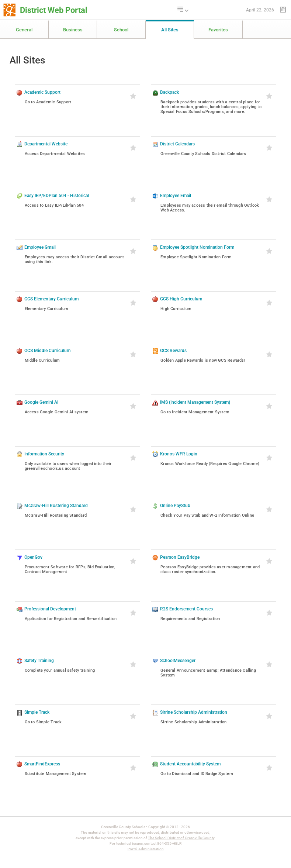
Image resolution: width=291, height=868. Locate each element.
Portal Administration (146, 849)
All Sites (170, 30)
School (121, 30)
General (24, 30)
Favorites (218, 30)
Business (73, 30)
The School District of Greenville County (181, 838)
